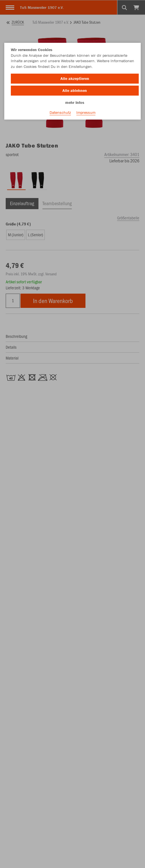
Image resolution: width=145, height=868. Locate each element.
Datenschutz (60, 112)
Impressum (86, 112)
